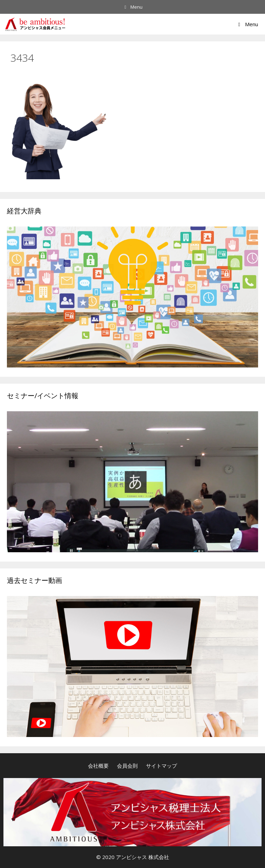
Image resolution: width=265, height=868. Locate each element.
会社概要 (98, 766)
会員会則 (127, 766)
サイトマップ (161, 766)
